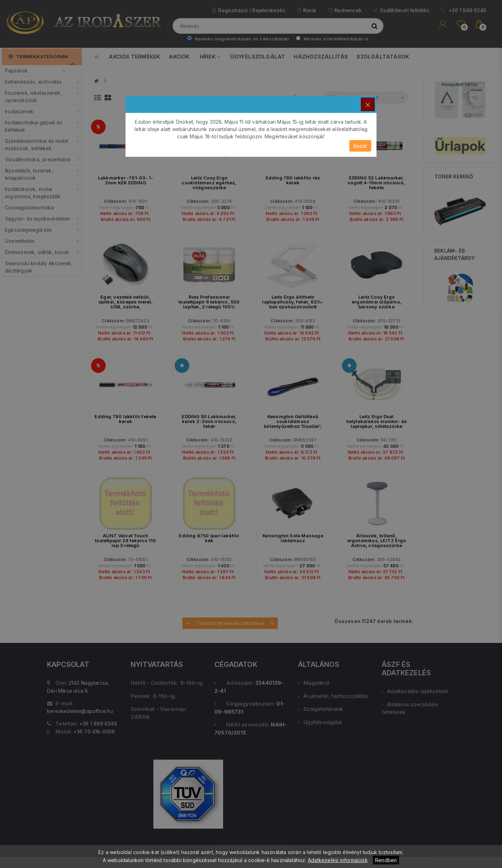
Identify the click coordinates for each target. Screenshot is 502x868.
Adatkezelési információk (338, 860)
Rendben (386, 860)
